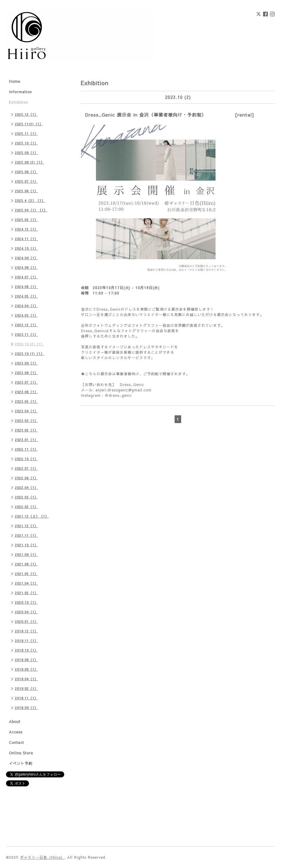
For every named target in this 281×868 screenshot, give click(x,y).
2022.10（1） (26, 459)
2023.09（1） (26, 363)
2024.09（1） (26, 258)
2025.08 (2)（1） (30, 162)
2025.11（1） (26, 134)
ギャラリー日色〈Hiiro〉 (42, 857)
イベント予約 (21, 763)
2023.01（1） (26, 440)
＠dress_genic (118, 395)
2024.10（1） (26, 248)
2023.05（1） (26, 401)
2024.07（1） (26, 277)
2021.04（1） (26, 583)
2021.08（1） (26, 564)
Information (20, 92)
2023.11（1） (26, 334)
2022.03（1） (26, 497)
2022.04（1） (26, 488)
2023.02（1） (26, 430)
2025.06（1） (26, 191)
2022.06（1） (26, 478)
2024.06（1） (26, 287)
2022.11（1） (26, 449)
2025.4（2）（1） (30, 200)
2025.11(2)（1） (29, 124)
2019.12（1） (26, 631)
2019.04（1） (26, 679)
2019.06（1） (26, 669)
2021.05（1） (26, 574)
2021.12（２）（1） (32, 516)
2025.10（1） (26, 143)
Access (16, 732)
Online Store (21, 753)
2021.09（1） (26, 554)
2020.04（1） (26, 612)
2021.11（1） (26, 535)
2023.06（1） (26, 392)
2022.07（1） (26, 468)
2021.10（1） (26, 545)
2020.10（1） (26, 602)
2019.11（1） (26, 641)
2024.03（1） (26, 315)
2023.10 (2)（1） (30, 344)
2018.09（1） (26, 708)
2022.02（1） (26, 507)
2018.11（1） (26, 698)
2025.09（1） (26, 153)
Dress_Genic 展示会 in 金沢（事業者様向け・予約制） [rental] (170, 115)
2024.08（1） (26, 267)
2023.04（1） (26, 411)
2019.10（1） (26, 650)
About (15, 721)
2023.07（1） (26, 382)
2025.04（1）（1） (31, 210)
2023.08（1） (26, 373)
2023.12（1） (26, 325)
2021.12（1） (26, 526)
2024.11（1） (26, 239)
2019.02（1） (26, 688)
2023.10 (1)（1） (30, 354)
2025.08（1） (26, 172)
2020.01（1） (26, 621)
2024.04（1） (26, 306)
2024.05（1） (26, 296)
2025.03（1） (26, 220)
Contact (16, 742)
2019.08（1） (26, 660)
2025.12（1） (26, 114)
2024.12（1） (26, 229)
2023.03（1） (26, 421)
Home (14, 81)
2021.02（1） (26, 593)
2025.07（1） (26, 181)
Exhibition (19, 102)
